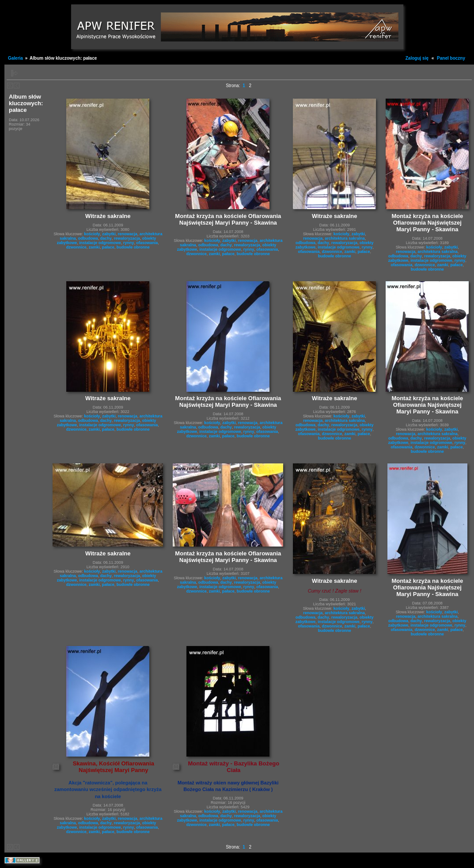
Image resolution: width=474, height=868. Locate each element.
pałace (108, 247)
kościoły (92, 234)
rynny (129, 243)
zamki (94, 247)
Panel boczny (451, 58)
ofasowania (147, 243)
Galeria (15, 58)
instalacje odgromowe (100, 243)
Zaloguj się (417, 58)
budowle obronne (133, 247)
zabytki (109, 234)
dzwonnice (76, 247)
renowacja (128, 234)
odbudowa (88, 238)
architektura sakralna (345, 238)
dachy (106, 238)
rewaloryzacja (127, 238)
